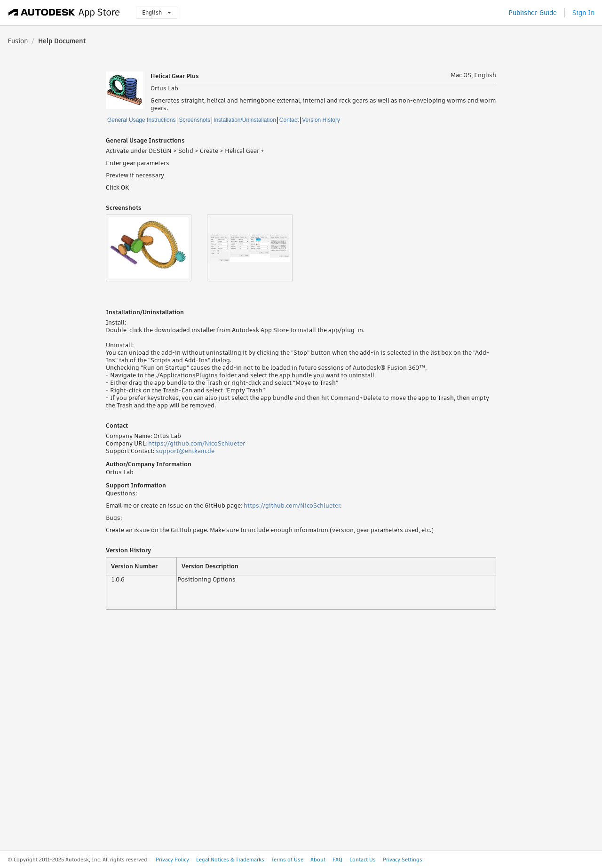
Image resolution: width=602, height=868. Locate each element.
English (157, 12)
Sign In (583, 13)
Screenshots (194, 120)
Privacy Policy (172, 860)
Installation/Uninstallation (245, 120)
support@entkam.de (185, 451)
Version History (321, 120)
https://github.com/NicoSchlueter (197, 443)
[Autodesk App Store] (64, 13)
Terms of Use (287, 860)
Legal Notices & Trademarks (230, 860)
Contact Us (363, 860)
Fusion (18, 41)
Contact (289, 120)
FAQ (337, 860)
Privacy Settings (403, 860)
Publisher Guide (533, 13)
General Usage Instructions (141, 120)
